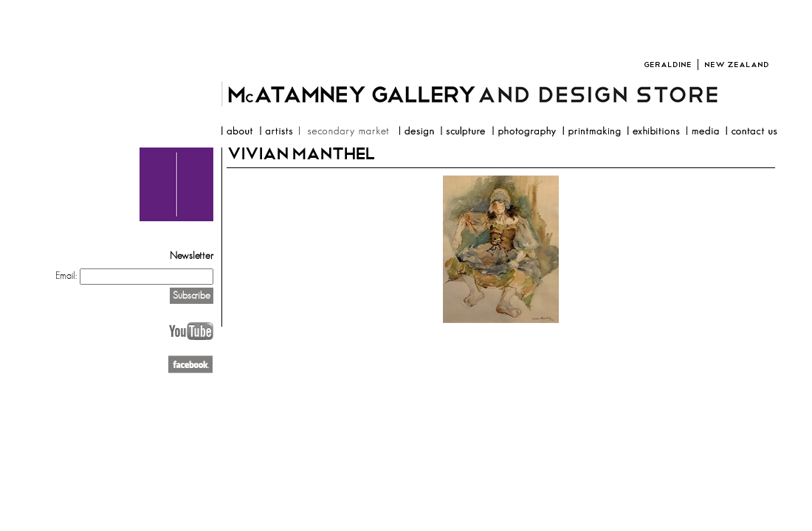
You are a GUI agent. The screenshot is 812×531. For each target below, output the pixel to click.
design (416, 133)
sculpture (463, 133)
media (702, 133)
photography (524, 133)
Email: (66, 276)
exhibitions (653, 133)
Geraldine (668, 65)
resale (345, 133)
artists (276, 133)
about (237, 133)
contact (751, 133)
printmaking (591, 133)
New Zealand (737, 65)
